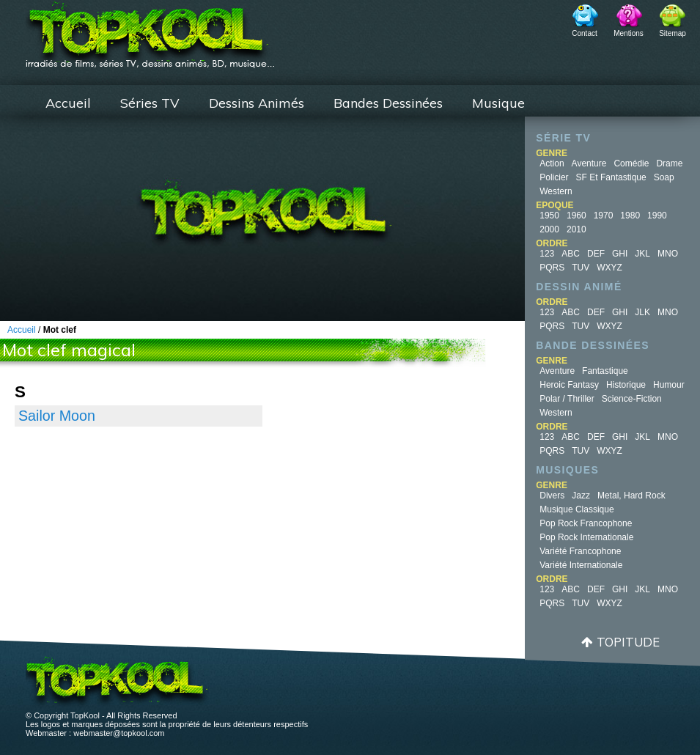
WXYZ (609, 268)
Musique (498, 103)
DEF (596, 254)
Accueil (68, 103)
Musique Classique (576, 509)
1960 (576, 216)
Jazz (581, 496)
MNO (668, 254)
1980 (630, 216)
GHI (620, 254)
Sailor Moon (57, 416)
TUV (581, 268)
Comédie (631, 163)
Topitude (628, 642)
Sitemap (673, 33)
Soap (664, 177)
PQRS (552, 268)
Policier (554, 177)
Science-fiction (632, 399)
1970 (604, 216)
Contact (584, 33)
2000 (549, 229)
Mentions (629, 33)
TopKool (150, 30)
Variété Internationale (581, 565)
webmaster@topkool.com (119, 733)
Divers (552, 496)
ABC (571, 254)
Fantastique (605, 371)
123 (547, 254)
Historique (626, 385)
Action (552, 163)
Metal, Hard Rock (631, 496)
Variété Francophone (580, 551)
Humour (669, 385)
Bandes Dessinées (388, 103)
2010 (576, 229)
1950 (549, 216)
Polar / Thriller (567, 399)
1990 (657, 216)
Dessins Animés (257, 103)
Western (556, 191)
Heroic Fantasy (569, 385)
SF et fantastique (611, 177)
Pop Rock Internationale (586, 537)
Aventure (589, 163)
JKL (642, 254)
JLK (642, 312)
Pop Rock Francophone (586, 523)
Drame (669, 163)
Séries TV (150, 103)
